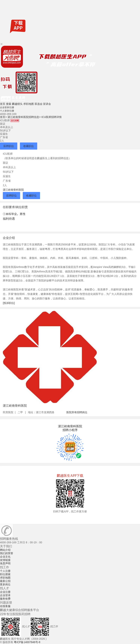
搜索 (9, 104)
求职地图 (29, 104)
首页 (3, 104)
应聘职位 (9, 146)
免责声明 (5, 563)
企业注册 (5, 592)
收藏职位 (29, 146)
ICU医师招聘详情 (51, 117)
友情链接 (5, 560)
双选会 (39, 104)
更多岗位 (5, 584)
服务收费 (5, 599)
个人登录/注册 (7, 111)
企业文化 (5, 557)
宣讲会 (47, 104)
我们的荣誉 (7, 553)
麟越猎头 (17, 104)
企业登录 (5, 595)
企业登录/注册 (7, 107)
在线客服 (5, 606)
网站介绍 (5, 550)
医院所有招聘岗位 (77, 412)
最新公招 (5, 581)
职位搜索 (5, 574)
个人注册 (5, 571)
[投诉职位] (9, 303)
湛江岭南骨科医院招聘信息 (24, 117)
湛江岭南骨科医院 (13, 190)
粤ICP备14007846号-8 (27, 642)
